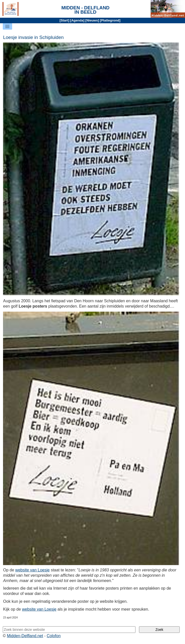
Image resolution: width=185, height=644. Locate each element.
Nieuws (92, 20)
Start (64, 20)
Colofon (54, 636)
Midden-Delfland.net (25, 636)
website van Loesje (32, 570)
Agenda (77, 20)
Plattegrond (110, 20)
